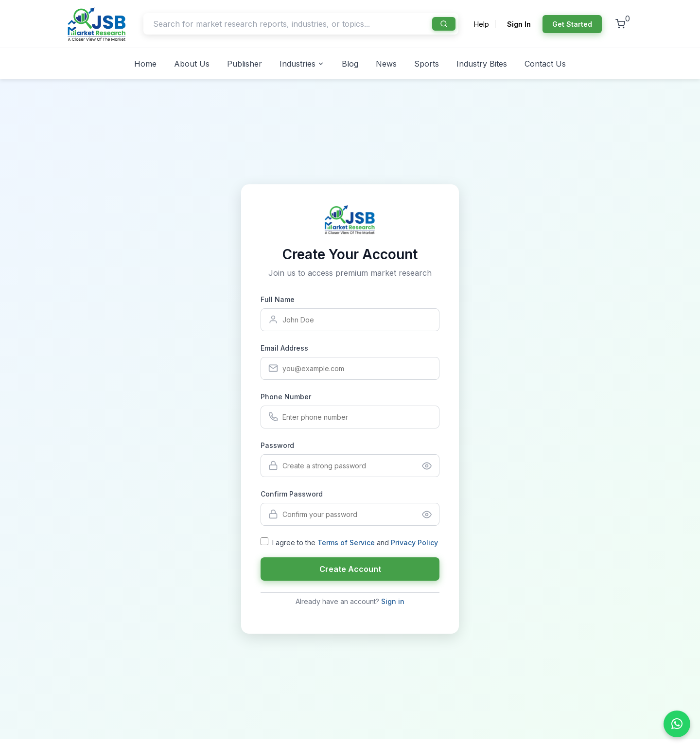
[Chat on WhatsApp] (677, 724)
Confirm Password (292, 494)
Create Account (350, 569)
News (386, 64)
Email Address (284, 348)
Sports (427, 64)
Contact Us (545, 64)
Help (481, 24)
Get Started (572, 24)
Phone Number (286, 397)
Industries (302, 64)
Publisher (245, 64)
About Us (192, 64)
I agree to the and (355, 542)
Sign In (519, 24)
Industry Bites (482, 64)
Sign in (393, 601)
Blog (350, 64)
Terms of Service (346, 542)
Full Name (278, 299)
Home (145, 64)
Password (277, 445)
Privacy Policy (414, 542)
